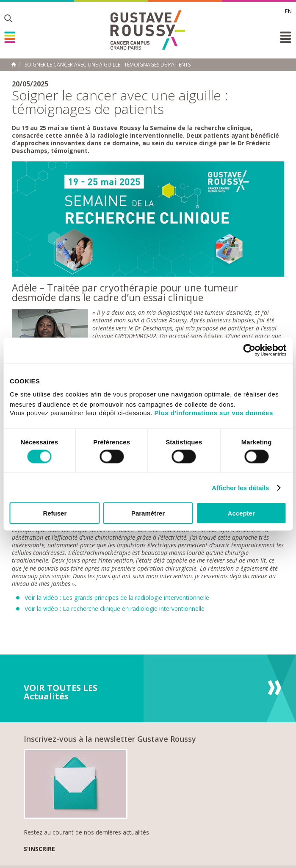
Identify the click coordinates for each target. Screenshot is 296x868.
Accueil (14, 64)
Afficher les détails (240, 487)
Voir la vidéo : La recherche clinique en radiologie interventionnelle (115, 609)
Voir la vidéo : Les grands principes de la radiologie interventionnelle (117, 598)
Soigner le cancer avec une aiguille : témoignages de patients (108, 65)
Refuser (55, 513)
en (288, 11)
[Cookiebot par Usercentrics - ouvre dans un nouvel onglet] (249, 350)
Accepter (241, 513)
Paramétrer (148, 513)
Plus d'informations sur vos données (214, 413)
